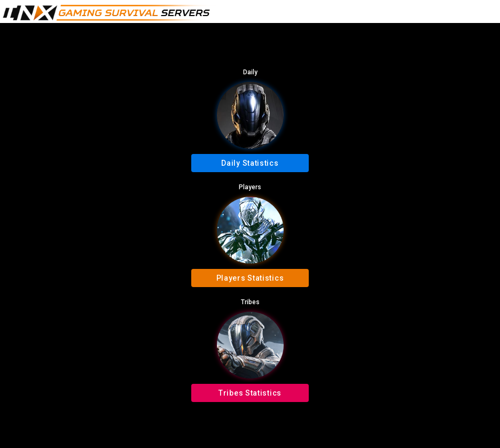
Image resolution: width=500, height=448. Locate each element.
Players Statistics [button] (250, 278)
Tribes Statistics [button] (250, 393)
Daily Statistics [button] (250, 163)
